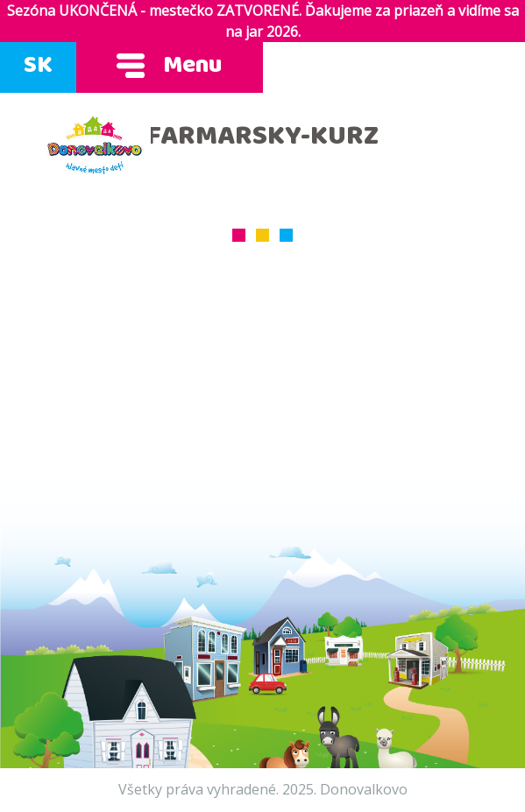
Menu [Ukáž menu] (169, 67)
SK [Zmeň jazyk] (38, 67)
